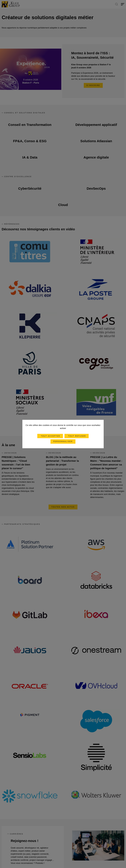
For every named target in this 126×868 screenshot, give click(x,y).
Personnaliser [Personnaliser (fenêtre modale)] (63, 442)
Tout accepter (50, 436)
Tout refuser (77, 436)
